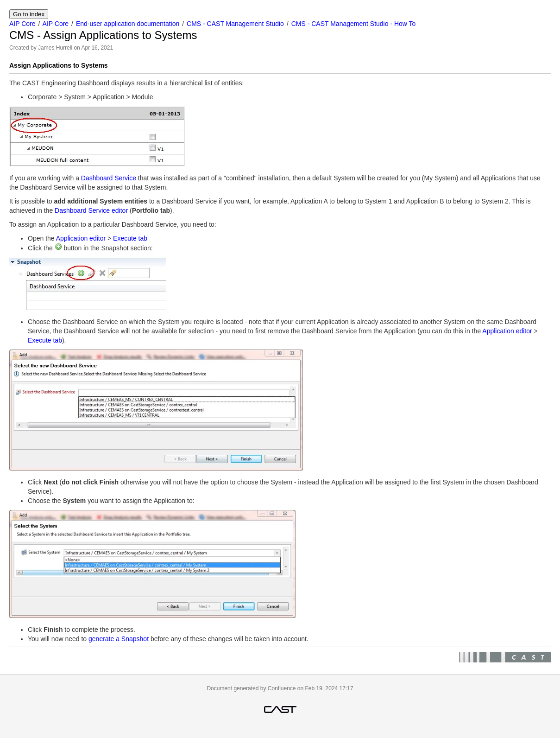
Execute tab (130, 238)
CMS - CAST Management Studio (235, 24)
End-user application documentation (128, 24)
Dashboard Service (109, 178)
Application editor (81, 238)
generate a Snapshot (119, 639)
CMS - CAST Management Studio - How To (354, 24)
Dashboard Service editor (91, 210)
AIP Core (22, 24)
